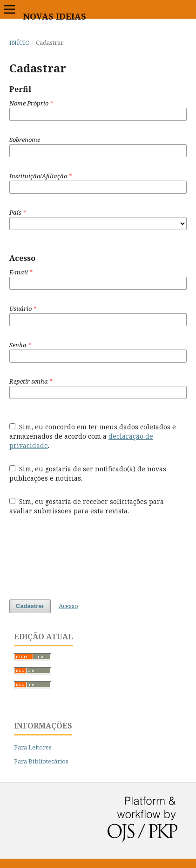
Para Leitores (33, 747)
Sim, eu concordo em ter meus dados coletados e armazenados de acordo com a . (93, 436)
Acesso (68, 606)
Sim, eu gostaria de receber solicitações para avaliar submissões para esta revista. (87, 506)
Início (20, 42)
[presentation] (80, 557)
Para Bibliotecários (41, 761)
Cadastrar (30, 606)
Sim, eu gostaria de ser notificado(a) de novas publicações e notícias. (88, 473)
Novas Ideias (55, 16)
